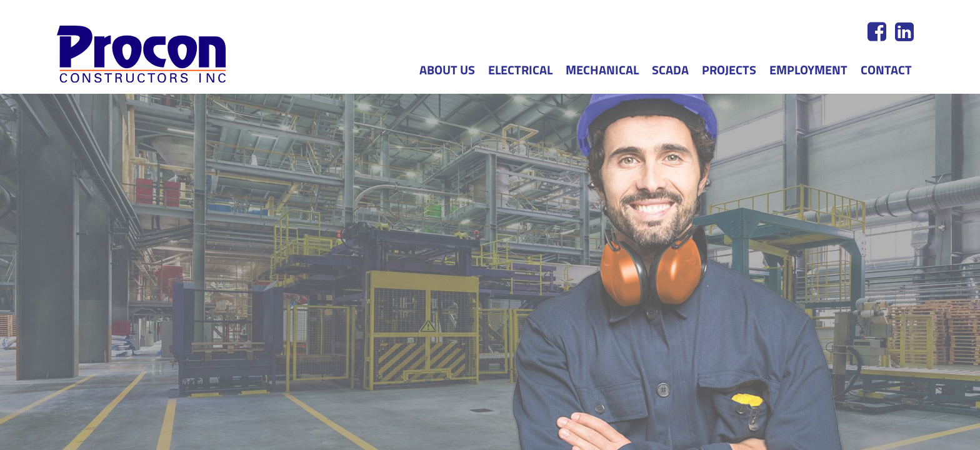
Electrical (520, 71)
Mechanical (602, 71)
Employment (808, 71)
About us (447, 71)
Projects (729, 71)
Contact (886, 71)
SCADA (670, 71)
